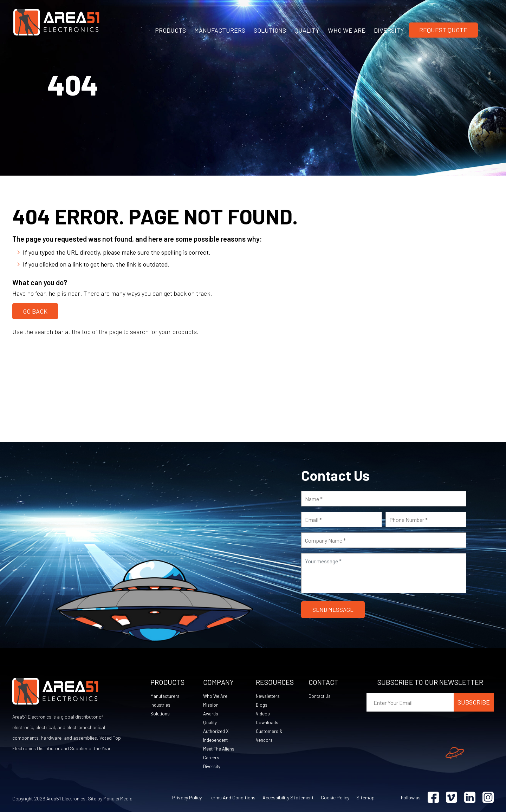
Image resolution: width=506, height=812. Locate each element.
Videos (263, 713)
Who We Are (216, 696)
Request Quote (443, 30)
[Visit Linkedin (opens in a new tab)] (470, 797)
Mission (211, 705)
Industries (161, 705)
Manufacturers (166, 696)
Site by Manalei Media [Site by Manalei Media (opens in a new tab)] (110, 798)
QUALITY (307, 30)
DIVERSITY (389, 30)
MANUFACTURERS (220, 30)
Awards (211, 713)
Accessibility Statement (288, 797)
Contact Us (321, 696)
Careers (212, 757)
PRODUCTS (170, 30)
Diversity (212, 766)
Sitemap (365, 797)
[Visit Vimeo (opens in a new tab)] (452, 797)
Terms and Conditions (232, 797)
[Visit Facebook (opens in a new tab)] (433, 797)
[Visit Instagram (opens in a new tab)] (488, 797)
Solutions (161, 713)
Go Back (35, 310)
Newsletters (269, 696)
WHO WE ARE (347, 30)
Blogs (262, 705)
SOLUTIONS (270, 30)
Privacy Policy (187, 797)
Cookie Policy (335, 797)
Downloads (268, 722)
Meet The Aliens (219, 749)
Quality (210, 722)
